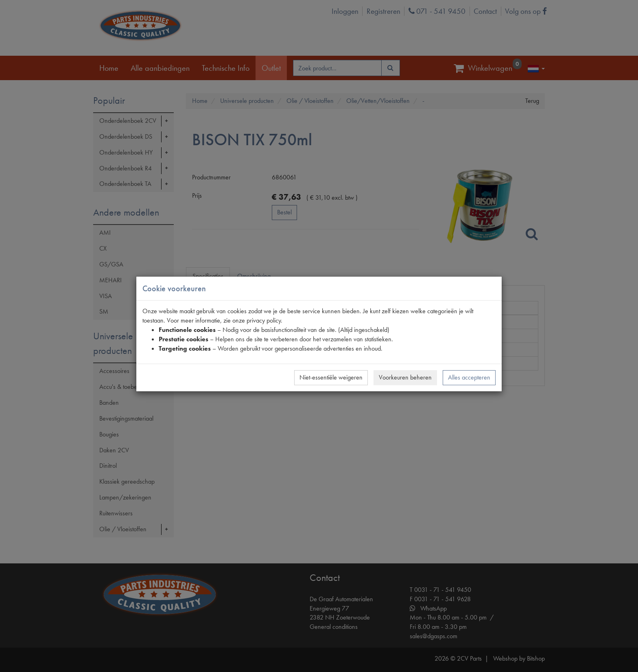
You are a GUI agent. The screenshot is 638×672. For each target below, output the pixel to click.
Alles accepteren (469, 377)
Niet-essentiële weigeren (331, 377)
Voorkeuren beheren (405, 377)
